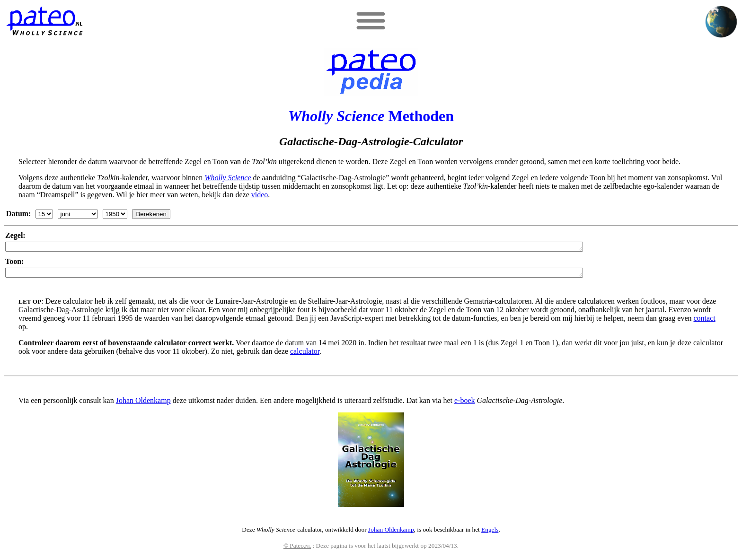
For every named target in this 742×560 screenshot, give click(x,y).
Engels (490, 532)
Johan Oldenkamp (143, 403)
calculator (305, 354)
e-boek (465, 403)
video (260, 195)
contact (704, 321)
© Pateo (297, 548)
